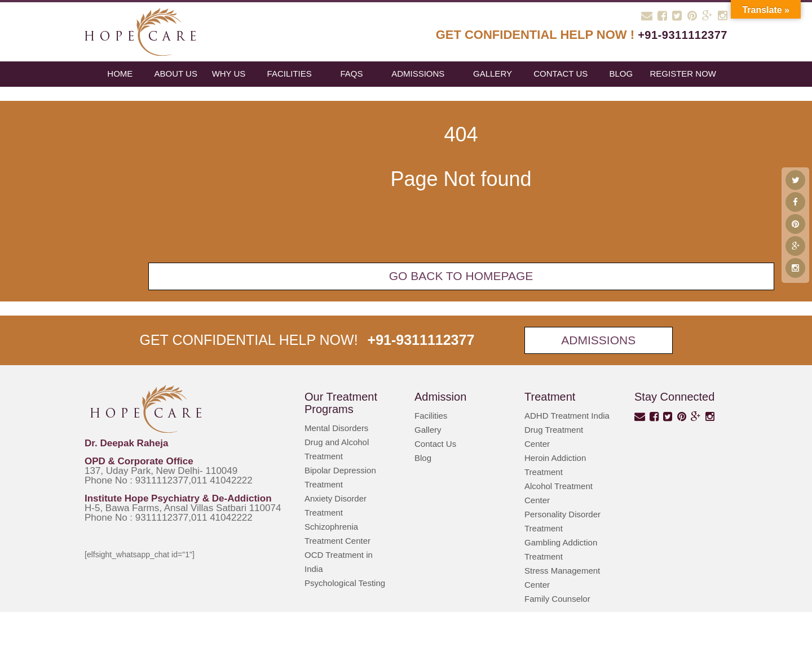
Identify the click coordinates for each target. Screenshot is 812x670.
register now (683, 74)
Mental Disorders (336, 428)
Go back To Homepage (461, 276)
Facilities (290, 74)
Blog (423, 458)
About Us (176, 74)
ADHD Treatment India (567, 416)
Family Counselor (557, 599)
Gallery (493, 74)
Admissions (418, 74)
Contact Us (561, 74)
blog (621, 74)
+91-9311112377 (683, 35)
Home (120, 74)
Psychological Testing (345, 583)
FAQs (351, 74)
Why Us (229, 74)
